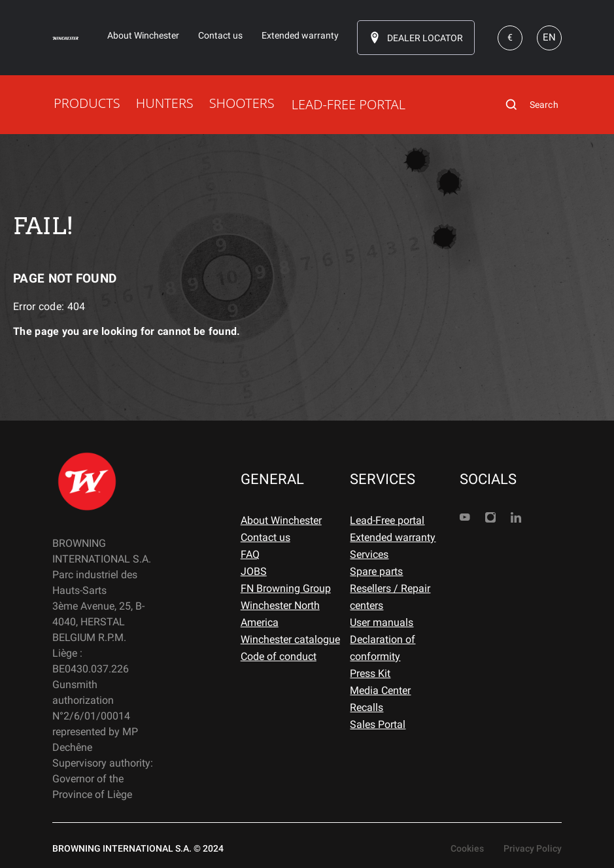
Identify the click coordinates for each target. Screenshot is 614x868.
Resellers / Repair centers (390, 597)
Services (369, 554)
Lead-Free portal (387, 520)
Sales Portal (378, 724)
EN (549, 37)
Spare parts (376, 571)
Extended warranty (393, 537)
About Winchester (281, 520)
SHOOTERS (242, 103)
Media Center (380, 690)
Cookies (467, 848)
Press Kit (370, 673)
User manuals (382, 622)
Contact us (265, 537)
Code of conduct (279, 656)
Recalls (367, 707)
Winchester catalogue (290, 639)
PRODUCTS (87, 103)
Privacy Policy (533, 848)
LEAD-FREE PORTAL (349, 104)
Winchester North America (280, 614)
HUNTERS (165, 103)
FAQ (250, 554)
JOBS (254, 571)
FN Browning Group (286, 588)
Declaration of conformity (383, 648)
